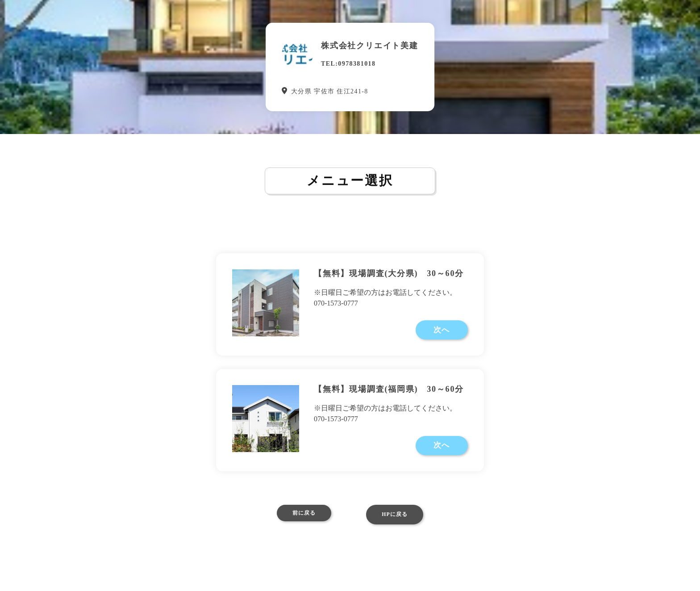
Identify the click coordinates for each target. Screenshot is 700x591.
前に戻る (297, 527)
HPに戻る (401, 527)
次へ (444, 335)
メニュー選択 (350, 182)
